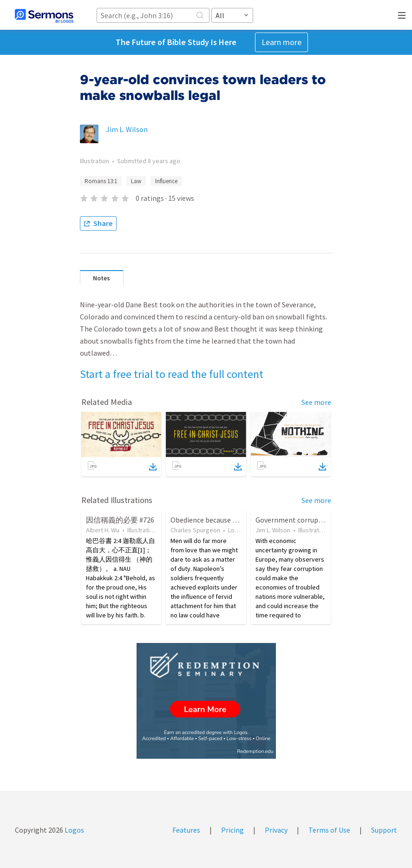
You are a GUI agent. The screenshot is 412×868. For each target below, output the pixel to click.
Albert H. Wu (103, 530)
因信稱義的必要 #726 (120, 520)
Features (186, 830)
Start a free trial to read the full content (172, 374)
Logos (74, 830)
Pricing (232, 830)
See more (316, 402)
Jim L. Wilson (127, 129)
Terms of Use (329, 830)
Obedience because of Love (213, 520)
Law (136, 181)
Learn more (281, 42)
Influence (166, 181)
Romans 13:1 (101, 181)
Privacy (276, 830)
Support (384, 830)
